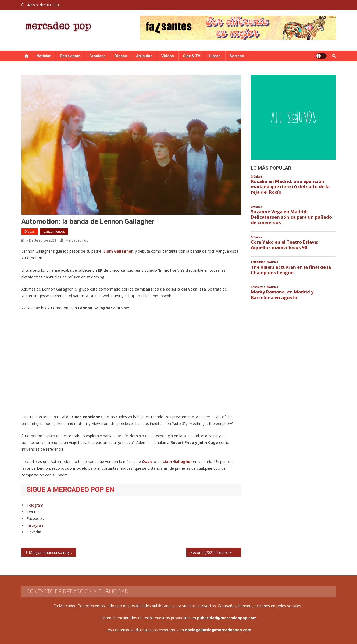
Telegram (35, 505)
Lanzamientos (54, 231)
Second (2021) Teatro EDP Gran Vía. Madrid (216, 552)
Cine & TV (192, 56)
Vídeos (168, 56)
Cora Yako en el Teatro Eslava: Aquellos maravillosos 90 (285, 245)
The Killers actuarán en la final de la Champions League (291, 270)
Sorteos (237, 56)
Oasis (148, 461)
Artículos (144, 56)
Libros (215, 56)
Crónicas (97, 56)
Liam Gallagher (118, 251)
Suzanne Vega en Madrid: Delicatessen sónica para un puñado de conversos (291, 217)
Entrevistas (70, 56)
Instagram (35, 525)
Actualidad (258, 262)
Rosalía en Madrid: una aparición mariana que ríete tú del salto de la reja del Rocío (290, 187)
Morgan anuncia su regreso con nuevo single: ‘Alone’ (53, 552)
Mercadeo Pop (77, 240)
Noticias (44, 56)
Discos (121, 56)
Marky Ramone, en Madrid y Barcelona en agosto (282, 295)
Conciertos (258, 287)
